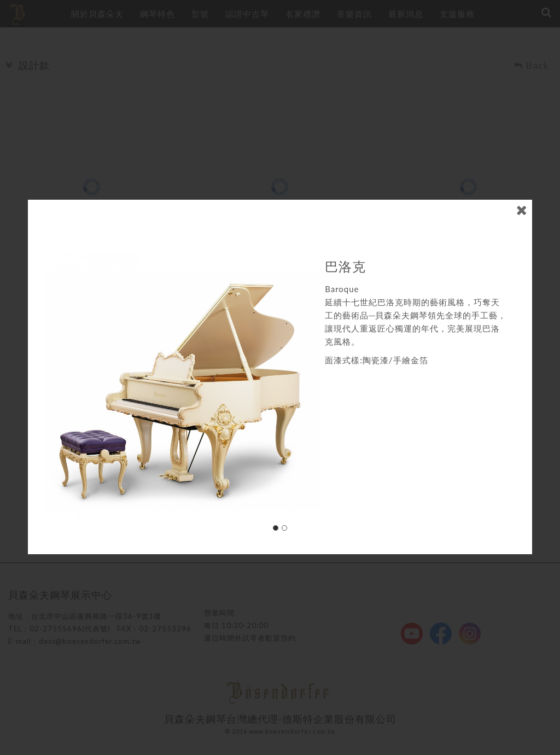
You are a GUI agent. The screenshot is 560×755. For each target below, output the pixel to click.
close (521, 205)
